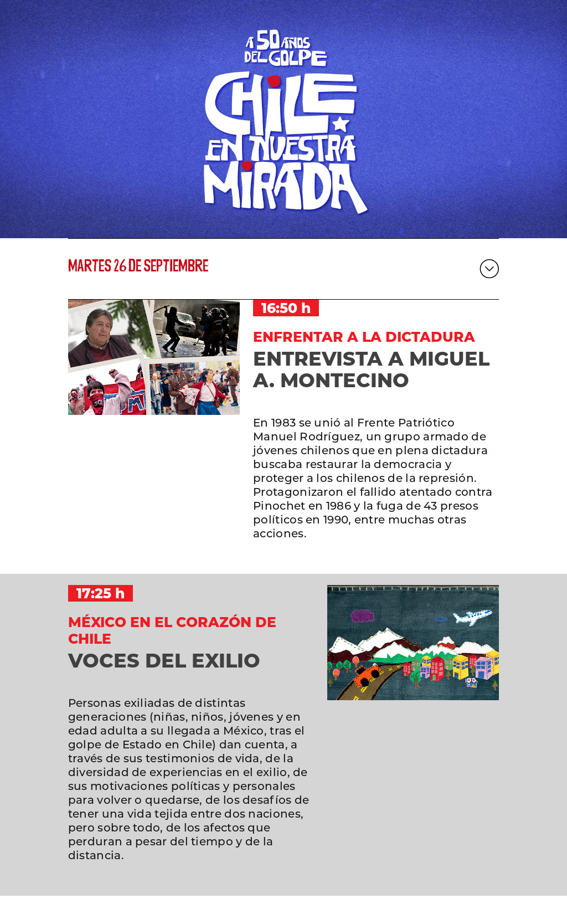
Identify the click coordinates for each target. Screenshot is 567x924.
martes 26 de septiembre (138, 268)
